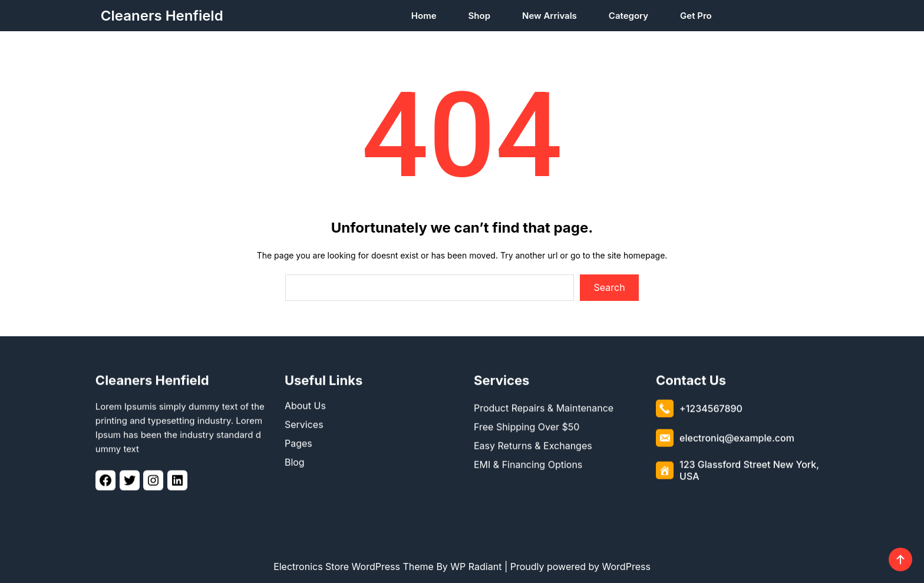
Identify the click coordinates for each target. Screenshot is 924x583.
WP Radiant (476, 567)
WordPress (626, 567)
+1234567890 (711, 406)
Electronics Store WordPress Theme (354, 567)
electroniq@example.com (737, 436)
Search (610, 287)
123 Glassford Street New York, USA (749, 468)
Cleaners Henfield (162, 16)
